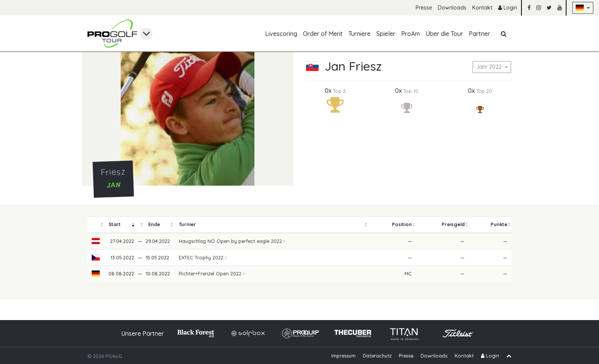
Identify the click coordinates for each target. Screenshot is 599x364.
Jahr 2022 (490, 67)
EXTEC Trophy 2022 (203, 257)
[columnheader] (96, 225)
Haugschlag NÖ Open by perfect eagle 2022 (232, 241)
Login (508, 8)
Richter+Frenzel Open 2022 (212, 273)
